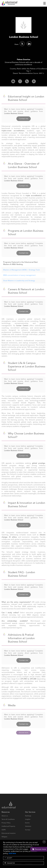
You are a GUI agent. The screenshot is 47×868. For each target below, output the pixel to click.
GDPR (4, 834)
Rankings (28, 820)
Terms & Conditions (8, 823)
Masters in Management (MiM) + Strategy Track (21, 274)
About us (5, 820)
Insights (28, 823)
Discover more (24, 732)
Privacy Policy (6, 827)
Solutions (28, 830)
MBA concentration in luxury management (19, 279)
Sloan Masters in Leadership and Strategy (19, 285)
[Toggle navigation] (45, 3)
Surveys (28, 834)
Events (27, 827)
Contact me (24, 123)
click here (12, 853)
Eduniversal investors (9, 837)
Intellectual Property (8, 830)
